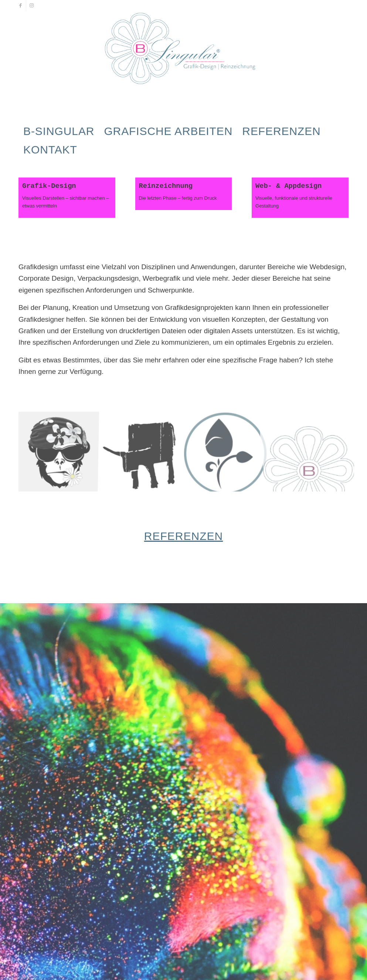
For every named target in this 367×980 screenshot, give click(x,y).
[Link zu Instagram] (32, 6)
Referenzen (183, 535)
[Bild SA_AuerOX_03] (144, 449)
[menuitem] (59, 131)
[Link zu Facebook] (21, 6)
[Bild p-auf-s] (60, 449)
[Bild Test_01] (228, 449)
